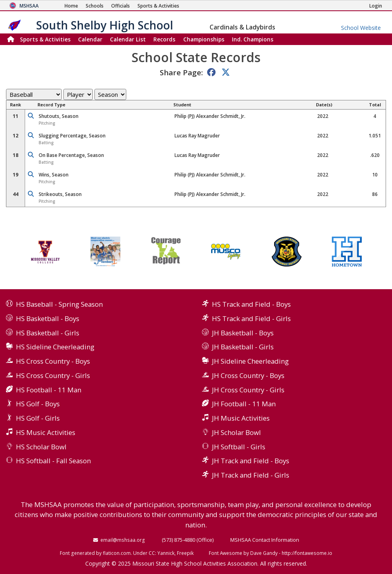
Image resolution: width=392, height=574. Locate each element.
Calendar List (128, 39)
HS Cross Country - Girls (53, 375)
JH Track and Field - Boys (251, 461)
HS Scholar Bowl (41, 447)
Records (164, 39)
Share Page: (181, 72)
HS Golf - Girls (38, 418)
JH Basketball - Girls (243, 347)
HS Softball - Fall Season (53, 461)
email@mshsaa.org (123, 540)
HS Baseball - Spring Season (59, 304)
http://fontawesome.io (307, 553)
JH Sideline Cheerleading (250, 361)
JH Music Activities (241, 418)
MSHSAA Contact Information (265, 540)
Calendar (90, 39)
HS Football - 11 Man (49, 390)
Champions (253, 39)
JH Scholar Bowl (236, 432)
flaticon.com (117, 553)
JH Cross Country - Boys (248, 375)
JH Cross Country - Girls (248, 390)
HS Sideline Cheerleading (55, 347)
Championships (204, 39)
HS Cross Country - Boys (53, 361)
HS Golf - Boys (38, 404)
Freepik (185, 553)
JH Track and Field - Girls (251, 475)
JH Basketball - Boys (243, 333)
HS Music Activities (46, 432)
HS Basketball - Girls (48, 333)
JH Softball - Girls (239, 447)
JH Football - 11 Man (244, 404)
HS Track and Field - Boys (251, 304)
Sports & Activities (45, 39)
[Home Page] (71, 6)
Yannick (166, 553)
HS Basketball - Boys (48, 318)
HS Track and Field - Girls (251, 318)
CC (152, 553)
